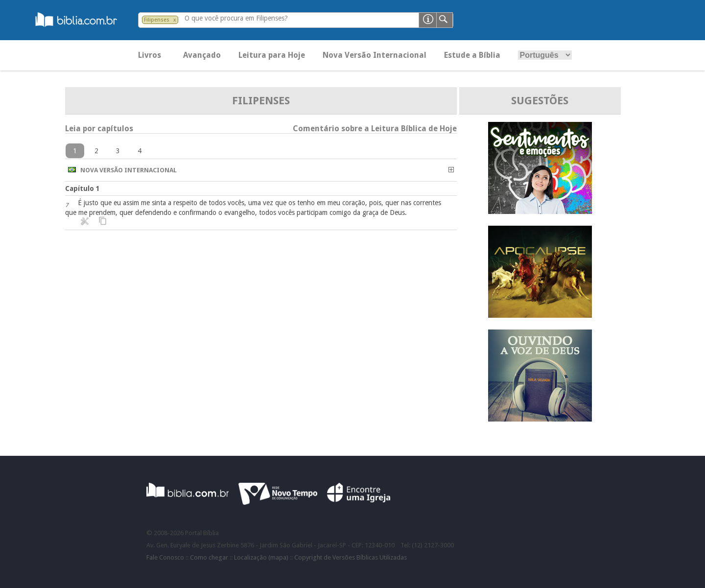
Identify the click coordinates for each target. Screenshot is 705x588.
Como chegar (209, 557)
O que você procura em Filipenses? (236, 18)
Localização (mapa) (261, 557)
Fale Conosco (165, 557)
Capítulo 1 (82, 188)
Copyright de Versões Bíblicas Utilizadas (351, 557)
